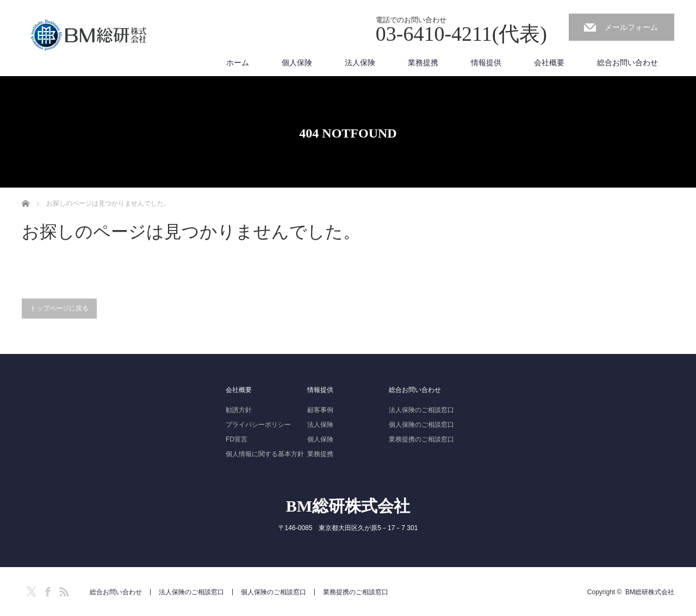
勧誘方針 (239, 410)
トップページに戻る (59, 308)
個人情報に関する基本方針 (265, 454)
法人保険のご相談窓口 (421, 410)
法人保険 (360, 63)
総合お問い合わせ (627, 63)
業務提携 (423, 63)
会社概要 (549, 63)
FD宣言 (237, 439)
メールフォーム (631, 27)
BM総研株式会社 (348, 506)
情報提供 (486, 63)
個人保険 (297, 63)
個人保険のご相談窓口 (421, 425)
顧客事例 (320, 410)
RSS (63, 590)
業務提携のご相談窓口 (421, 439)
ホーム (238, 63)
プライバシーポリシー (258, 425)
